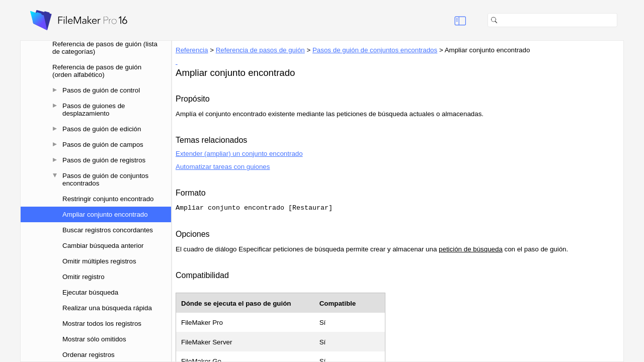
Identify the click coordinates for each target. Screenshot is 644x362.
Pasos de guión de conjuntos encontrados (105, 179)
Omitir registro (84, 277)
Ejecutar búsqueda (90, 292)
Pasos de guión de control (101, 90)
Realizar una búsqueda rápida (107, 308)
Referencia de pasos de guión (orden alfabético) (97, 71)
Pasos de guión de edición (102, 129)
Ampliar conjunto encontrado (105, 214)
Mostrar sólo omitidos (94, 339)
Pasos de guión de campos (103, 145)
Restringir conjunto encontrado (108, 199)
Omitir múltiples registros (99, 261)
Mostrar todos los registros (102, 324)
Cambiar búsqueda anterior (103, 246)
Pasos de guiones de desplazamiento (94, 110)
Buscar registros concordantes (108, 230)
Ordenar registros (89, 355)
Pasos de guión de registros (104, 160)
